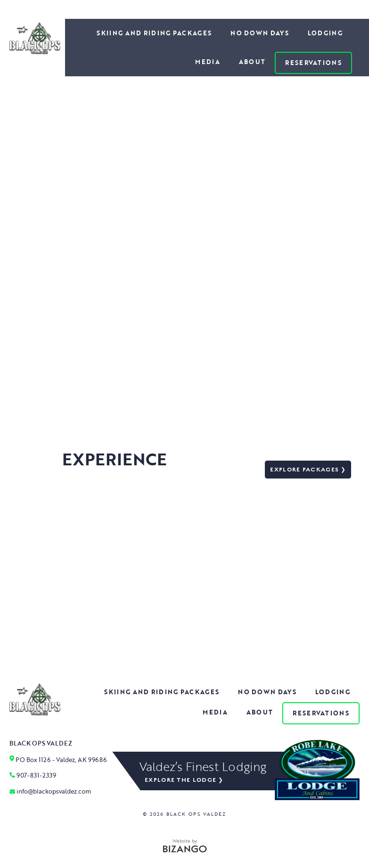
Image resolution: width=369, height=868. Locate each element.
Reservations (313, 63)
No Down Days (260, 33)
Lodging (325, 33)
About (252, 62)
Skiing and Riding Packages (154, 33)
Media (208, 62)
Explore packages (304, 470)
